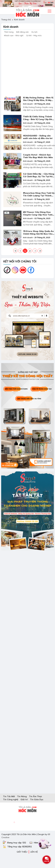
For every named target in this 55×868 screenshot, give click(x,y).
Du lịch (34, 32)
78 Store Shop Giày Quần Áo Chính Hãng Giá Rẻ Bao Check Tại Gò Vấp (39, 234)
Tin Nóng (22, 796)
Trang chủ (6, 20)
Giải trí (24, 799)
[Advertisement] (27, 66)
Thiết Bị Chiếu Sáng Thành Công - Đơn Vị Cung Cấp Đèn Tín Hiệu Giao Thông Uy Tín (38, 119)
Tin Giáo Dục (37, 799)
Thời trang (9, 32)
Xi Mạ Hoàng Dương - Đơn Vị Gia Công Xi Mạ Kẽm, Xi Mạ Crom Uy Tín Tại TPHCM (38, 100)
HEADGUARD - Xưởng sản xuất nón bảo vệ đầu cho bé (38, 137)
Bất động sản (23, 32)
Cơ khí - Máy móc (34, 35)
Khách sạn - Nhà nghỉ (14, 35)
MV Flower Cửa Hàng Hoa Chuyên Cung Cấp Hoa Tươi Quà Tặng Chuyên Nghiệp (38, 215)
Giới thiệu (22, 852)
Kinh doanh (19, 20)
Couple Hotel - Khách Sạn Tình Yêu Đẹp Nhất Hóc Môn (38, 156)
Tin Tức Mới (9, 796)
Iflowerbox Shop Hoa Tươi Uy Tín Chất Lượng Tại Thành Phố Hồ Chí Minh (39, 196)
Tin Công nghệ (11, 799)
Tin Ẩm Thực (35, 796)
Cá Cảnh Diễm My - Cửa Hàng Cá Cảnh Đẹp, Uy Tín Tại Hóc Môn (39, 176)
